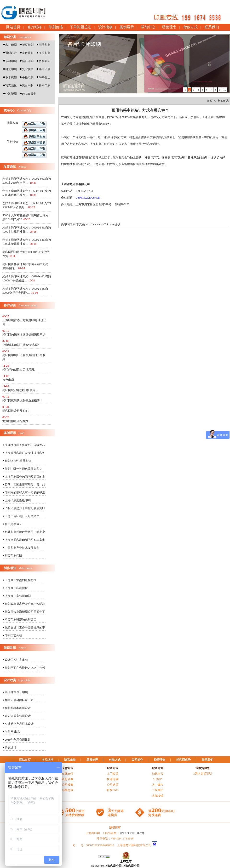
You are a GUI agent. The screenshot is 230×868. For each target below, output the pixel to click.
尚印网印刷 (68, 224)
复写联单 (28, 69)
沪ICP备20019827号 (132, 833)
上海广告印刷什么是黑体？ (22, 516)
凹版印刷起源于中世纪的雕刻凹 (25, 508)
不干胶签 (11, 77)
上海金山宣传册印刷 (18, 596)
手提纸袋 (28, 77)
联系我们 (212, 27)
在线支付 (68, 774)
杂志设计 (11, 748)
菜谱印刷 (45, 69)
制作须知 (10, 568)
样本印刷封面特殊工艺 (19, 700)
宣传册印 (28, 53)
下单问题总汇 (80, 27)
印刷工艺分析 (13, 635)
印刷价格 (56, 27)
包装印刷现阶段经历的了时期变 (25, 532)
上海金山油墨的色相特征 (21, 580)
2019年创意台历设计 (18, 740)
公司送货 (113, 785)
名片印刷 (11, 45)
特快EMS (113, 790)
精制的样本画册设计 (18, 708)
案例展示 (127, 27)
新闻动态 (223, 101)
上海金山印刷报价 (16, 588)
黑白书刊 (28, 86)
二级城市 (158, 790)
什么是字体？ (13, 524)
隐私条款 (70, 760)
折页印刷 (28, 45)
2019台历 (45, 77)
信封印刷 (11, 61)
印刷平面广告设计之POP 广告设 (25, 668)
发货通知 (10, 167)
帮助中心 (148, 27)
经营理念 (169, 27)
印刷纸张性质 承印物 (18, 461)
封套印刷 (11, 69)
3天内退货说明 (203, 774)
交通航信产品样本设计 (19, 724)
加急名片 (158, 774)
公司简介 (137, 760)
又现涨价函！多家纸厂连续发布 (25, 445)
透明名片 (11, 53)
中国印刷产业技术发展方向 (22, 548)
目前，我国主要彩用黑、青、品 (25, 485)
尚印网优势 (184, 760)
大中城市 (158, 785)
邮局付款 (68, 790)
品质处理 (92, 760)
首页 (210, 101)
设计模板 (105, 27)
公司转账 (68, 785)
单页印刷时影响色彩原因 (21, 620)
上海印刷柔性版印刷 (18, 500)
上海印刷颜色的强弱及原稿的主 (25, 477)
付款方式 (190, 27)
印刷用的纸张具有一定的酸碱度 (25, 492)
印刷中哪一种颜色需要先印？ (23, 469)
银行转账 (68, 779)
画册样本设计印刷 (16, 692)
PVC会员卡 (29, 94)
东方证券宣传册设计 (18, 716)
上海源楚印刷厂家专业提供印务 (25, 453)
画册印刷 (45, 45)
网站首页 (13, 27)
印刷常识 (10, 648)
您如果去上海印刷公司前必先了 (25, 612)
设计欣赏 (10, 680)
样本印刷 (45, 86)
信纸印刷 (28, 61)
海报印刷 (45, 53)
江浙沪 (158, 779)
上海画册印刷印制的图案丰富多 (25, 540)
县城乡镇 (158, 796)
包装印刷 (11, 94)
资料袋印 (45, 61)
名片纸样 (34, 27)
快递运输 (113, 779)
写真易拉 (11, 86)
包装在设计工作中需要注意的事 (25, 628)
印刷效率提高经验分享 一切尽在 (25, 604)
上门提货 (113, 774)
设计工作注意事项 (16, 660)
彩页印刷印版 (13, 556)
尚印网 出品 (12, 732)
